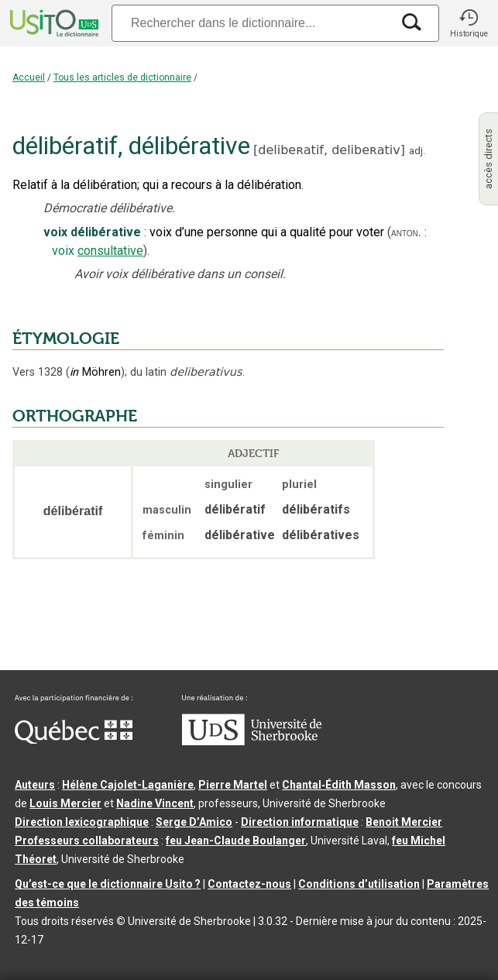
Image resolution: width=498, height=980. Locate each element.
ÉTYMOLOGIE (66, 339)
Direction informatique (300, 822)
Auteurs (35, 785)
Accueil (29, 77)
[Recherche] (251, 23)
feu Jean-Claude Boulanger (236, 841)
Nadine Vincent (155, 803)
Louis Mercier (65, 803)
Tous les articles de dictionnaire (122, 77)
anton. (406, 232)
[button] (469, 23)
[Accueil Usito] (53, 23)
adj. (417, 151)
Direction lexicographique (82, 822)
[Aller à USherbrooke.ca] (252, 741)
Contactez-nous (249, 884)
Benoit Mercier (404, 822)
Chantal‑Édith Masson (339, 785)
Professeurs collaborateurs (87, 841)
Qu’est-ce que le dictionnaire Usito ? (108, 884)
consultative (110, 251)
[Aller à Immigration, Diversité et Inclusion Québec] (74, 740)
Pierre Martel (233, 785)
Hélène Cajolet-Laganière (128, 785)
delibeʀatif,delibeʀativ (329, 150)
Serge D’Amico (194, 822)
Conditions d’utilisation (359, 884)
